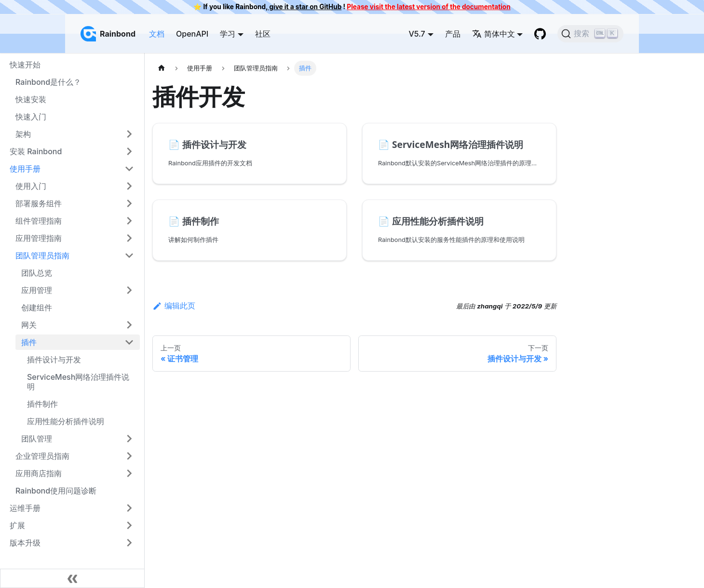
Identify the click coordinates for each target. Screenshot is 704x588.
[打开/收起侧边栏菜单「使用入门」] (129, 186)
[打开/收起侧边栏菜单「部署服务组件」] (129, 203)
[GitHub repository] (540, 34)
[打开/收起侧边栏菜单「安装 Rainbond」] (129, 151)
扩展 (17, 525)
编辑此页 (174, 306)
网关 (29, 325)
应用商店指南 (39, 473)
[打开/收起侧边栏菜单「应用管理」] (129, 290)
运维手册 (25, 508)
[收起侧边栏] (72, 578)
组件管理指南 (39, 221)
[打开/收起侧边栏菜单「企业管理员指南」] (129, 456)
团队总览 (37, 273)
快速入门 (31, 117)
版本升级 (25, 543)
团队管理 (37, 439)
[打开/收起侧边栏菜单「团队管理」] (129, 439)
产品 (453, 34)
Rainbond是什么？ (48, 82)
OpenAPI (192, 34)
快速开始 (25, 65)
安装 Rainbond (36, 151)
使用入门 (31, 186)
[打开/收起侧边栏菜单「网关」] (129, 325)
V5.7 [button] (417, 34)
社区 (263, 34)
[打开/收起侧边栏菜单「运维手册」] (129, 508)
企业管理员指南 (42, 456)
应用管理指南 (39, 238)
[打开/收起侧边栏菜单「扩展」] (129, 525)
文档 (157, 34)
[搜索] (590, 34)
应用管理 (37, 290)
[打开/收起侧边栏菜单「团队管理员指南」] (129, 255)
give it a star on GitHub (305, 7)
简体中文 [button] (494, 34)
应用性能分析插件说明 (66, 421)
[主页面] (162, 68)
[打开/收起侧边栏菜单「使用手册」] (129, 169)
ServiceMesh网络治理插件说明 (78, 382)
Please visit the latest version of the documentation (428, 7)
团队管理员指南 (42, 255)
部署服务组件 (39, 203)
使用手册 (25, 169)
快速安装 (31, 99)
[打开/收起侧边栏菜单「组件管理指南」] (129, 221)
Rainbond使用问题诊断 (56, 491)
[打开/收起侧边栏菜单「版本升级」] (129, 543)
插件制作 (42, 404)
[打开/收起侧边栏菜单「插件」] (129, 342)
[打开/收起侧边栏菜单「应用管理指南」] (129, 238)
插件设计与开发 (54, 360)
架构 (23, 134)
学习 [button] (228, 34)
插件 (29, 342)
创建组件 (37, 307)
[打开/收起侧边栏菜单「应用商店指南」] (129, 473)
